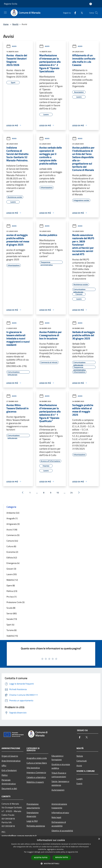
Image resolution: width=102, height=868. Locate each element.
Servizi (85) (12, 613)
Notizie (80, 756)
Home (6, 24)
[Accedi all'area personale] (91, 4)
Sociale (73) (12, 619)
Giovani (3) (11, 569)
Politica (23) (12, 591)
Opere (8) (11, 585)
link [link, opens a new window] (77, 852)
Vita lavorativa (33, 768)
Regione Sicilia (11, 4)
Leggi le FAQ (32, 821)
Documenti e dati (9, 788)
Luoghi (80, 779)
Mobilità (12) (12, 580)
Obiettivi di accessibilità (62, 831)
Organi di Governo (10, 756)
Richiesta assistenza (36, 826)
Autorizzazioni (58, 790)
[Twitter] (81, 13)
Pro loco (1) (11, 597)
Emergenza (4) (13, 563)
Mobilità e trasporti (35, 782)
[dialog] (51, 852)
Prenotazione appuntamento (33, 806)
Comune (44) (12, 541)
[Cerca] (96, 13)
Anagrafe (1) (12, 518)
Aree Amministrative (11, 761)
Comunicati (82, 761)
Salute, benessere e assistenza (60, 783)
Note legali (56, 817)
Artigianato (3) (13, 524)
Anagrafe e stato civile (37, 758)
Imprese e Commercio (36, 772)
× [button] (99, 839)
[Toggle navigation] (5, 13)
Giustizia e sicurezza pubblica (61, 766)
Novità (15, 24)
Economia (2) (12, 552)
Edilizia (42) (12, 558)
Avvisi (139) (12, 530)
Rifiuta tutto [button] (62, 857)
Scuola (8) (11, 608)
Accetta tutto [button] (41, 858)
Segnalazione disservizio (33, 814)
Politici (5, 775)
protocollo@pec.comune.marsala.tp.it (19, 836)
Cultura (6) (11, 546)
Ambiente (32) (13, 513)
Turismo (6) (11, 630)
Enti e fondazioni (9, 770)
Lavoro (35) (12, 574)
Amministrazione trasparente (59, 806)
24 (71, 493)
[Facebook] (74, 13)
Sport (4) (10, 625)
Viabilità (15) (12, 636)
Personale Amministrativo (9, 782)
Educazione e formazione (57, 758)
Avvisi (11, 46)
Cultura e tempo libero (37, 763)
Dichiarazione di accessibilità (59, 824)
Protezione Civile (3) (15, 602)
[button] (51, 863)
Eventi (79, 783)
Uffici (4, 766)
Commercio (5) (13, 535)
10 (58, 493)
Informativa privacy (60, 813)
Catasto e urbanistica (36, 777)
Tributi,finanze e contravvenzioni (59, 775)
